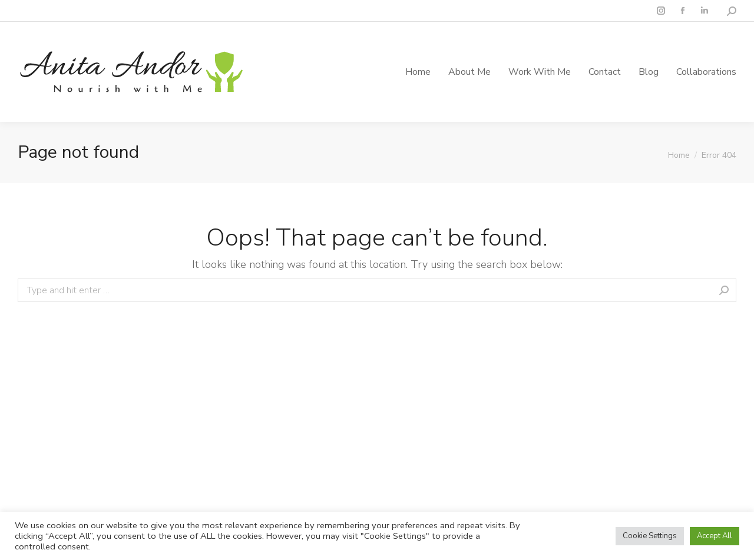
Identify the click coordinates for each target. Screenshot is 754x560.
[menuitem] (418, 72)
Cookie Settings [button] (650, 536)
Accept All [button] (715, 536)
